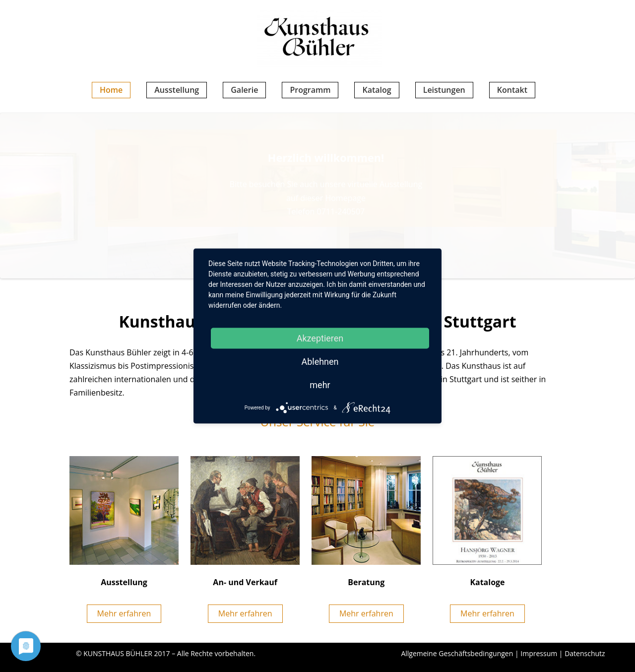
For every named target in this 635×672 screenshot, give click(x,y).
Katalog (377, 90)
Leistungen (444, 90)
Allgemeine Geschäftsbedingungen (457, 653)
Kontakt (512, 90)
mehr (320, 385)
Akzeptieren (320, 338)
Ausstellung (177, 90)
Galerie (244, 90)
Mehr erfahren (124, 613)
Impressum (539, 653)
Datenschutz (585, 653)
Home (111, 90)
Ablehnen (320, 362)
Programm (310, 90)
